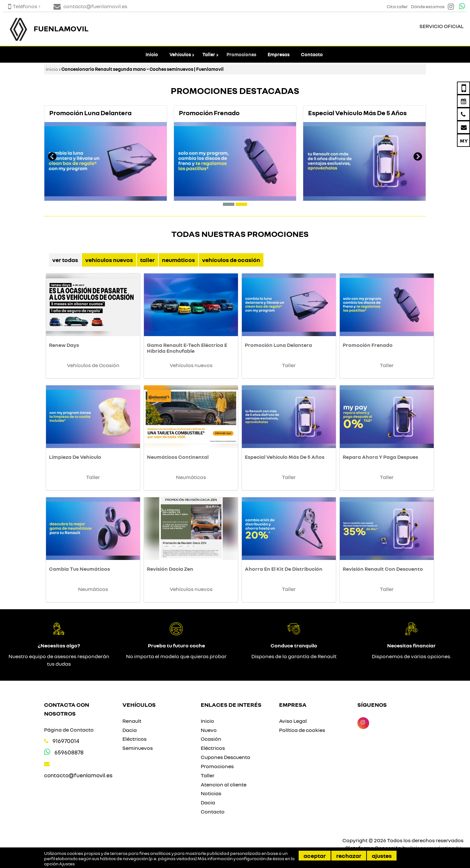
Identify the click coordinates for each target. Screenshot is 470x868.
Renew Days (64, 345)
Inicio (152, 54)
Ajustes (382, 856)
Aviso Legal (293, 721)
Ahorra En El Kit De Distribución (284, 569)
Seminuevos (138, 748)
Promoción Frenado (368, 345)
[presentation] (52, 157)
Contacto (312, 54)
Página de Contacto (69, 730)
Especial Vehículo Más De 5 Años (285, 457)
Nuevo (209, 730)
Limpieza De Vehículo (75, 457)
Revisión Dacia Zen (170, 569)
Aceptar (315, 856)
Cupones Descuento (226, 757)
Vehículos (180, 54)
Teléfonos (23, 6)
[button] (229, 204)
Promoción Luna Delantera (278, 345)
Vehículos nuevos (109, 260)
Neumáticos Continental (178, 457)
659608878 (69, 752)
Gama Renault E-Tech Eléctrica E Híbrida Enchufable (187, 348)
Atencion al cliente (224, 784)
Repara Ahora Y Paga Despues (380, 457)
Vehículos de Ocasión (231, 260)
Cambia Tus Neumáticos (79, 569)
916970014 (66, 741)
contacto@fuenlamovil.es (78, 775)
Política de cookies (302, 730)
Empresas (279, 54)
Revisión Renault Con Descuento (383, 569)
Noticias (211, 793)
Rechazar (349, 856)
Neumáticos (178, 260)
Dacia (130, 730)
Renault (132, 721)
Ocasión (211, 739)
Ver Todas (65, 260)
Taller (209, 54)
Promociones (241, 54)
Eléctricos (134, 739)
